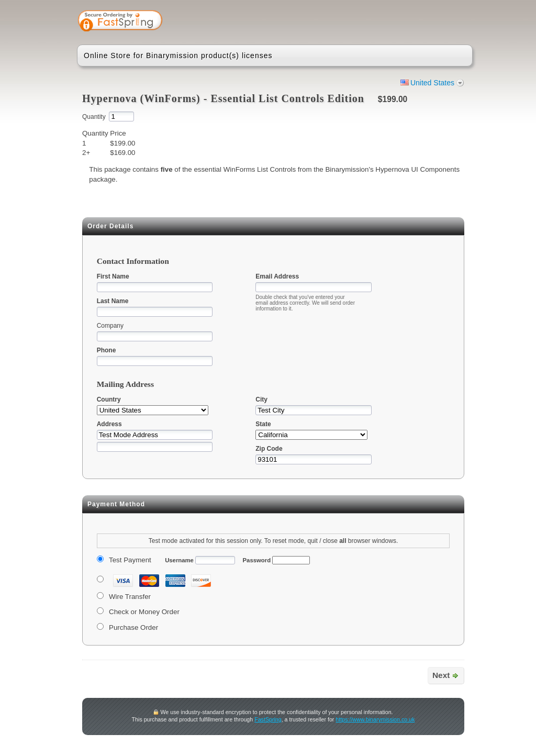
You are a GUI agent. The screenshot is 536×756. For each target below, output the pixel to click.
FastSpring (268, 719)
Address (109, 424)
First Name (113, 276)
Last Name (113, 301)
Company (110, 326)
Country (109, 399)
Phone (107, 350)
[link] (423, 22)
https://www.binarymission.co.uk (375, 719)
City (261, 399)
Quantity (94, 117)
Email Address (277, 276)
